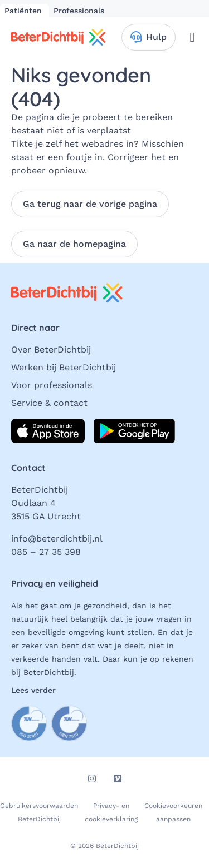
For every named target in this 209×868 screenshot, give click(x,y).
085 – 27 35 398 (46, 552)
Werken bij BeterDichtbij (64, 367)
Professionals (79, 11)
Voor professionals (52, 385)
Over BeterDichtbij (51, 349)
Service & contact (49, 403)
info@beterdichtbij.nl (57, 539)
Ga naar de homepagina (74, 244)
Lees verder (33, 690)
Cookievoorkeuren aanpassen (173, 812)
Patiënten (25, 11)
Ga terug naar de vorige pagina (90, 204)
